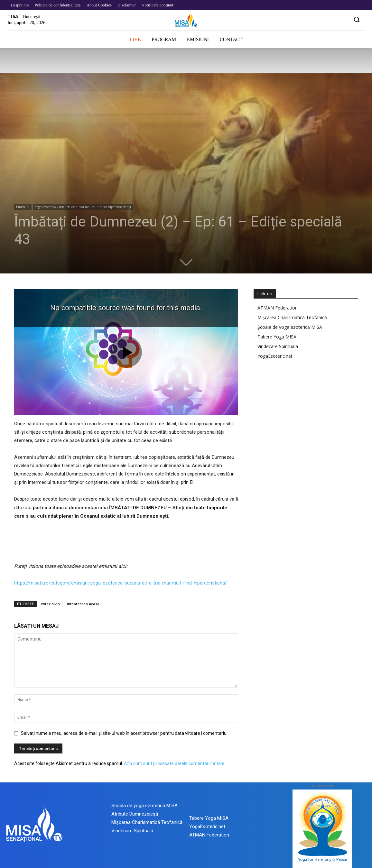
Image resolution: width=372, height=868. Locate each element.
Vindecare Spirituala (278, 346)
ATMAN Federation (278, 308)
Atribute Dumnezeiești (135, 814)
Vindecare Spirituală (132, 831)
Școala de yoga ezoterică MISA (290, 327)
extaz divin (50, 604)
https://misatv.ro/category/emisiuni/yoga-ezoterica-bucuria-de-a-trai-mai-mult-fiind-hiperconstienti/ (121, 583)
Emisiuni (23, 207)
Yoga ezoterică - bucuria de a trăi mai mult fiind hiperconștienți (83, 207)
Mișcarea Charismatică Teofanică (292, 317)
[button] (357, 19)
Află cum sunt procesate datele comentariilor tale (174, 763)
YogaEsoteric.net (275, 356)
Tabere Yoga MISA (277, 337)
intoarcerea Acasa (83, 604)
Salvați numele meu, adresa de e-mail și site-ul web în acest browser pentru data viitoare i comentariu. (124, 733)
